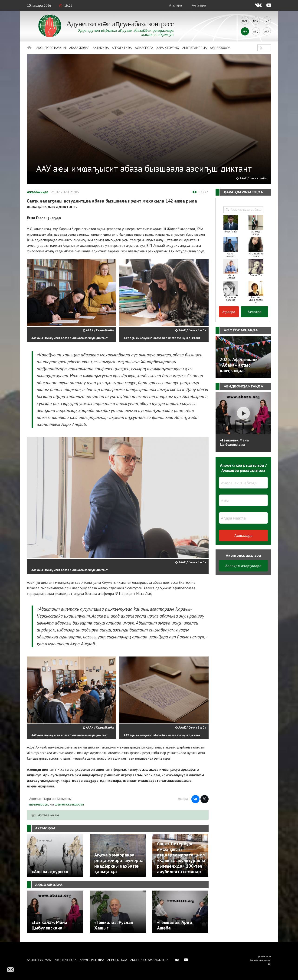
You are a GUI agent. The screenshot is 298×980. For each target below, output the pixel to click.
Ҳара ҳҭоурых (168, 48)
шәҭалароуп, (39, 804)
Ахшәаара (243, 535)
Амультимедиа (195, 48)
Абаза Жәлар (79, 48)
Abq (256, 31)
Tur (267, 21)
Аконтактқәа (65, 960)
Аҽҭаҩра (199, 5)
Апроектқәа (122, 48)
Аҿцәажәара (220, 48)
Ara (267, 31)
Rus (245, 21)
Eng (256, 21)
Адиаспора (144, 48)
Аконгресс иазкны (51, 48)
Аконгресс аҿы (39, 960)
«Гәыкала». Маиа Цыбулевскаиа (234, 442)
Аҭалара (175, 5)
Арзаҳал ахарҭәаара (243, 566)
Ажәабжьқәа (38, 192)
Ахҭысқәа (101, 48)
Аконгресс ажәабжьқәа (149, 960)
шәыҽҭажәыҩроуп (69, 804)
